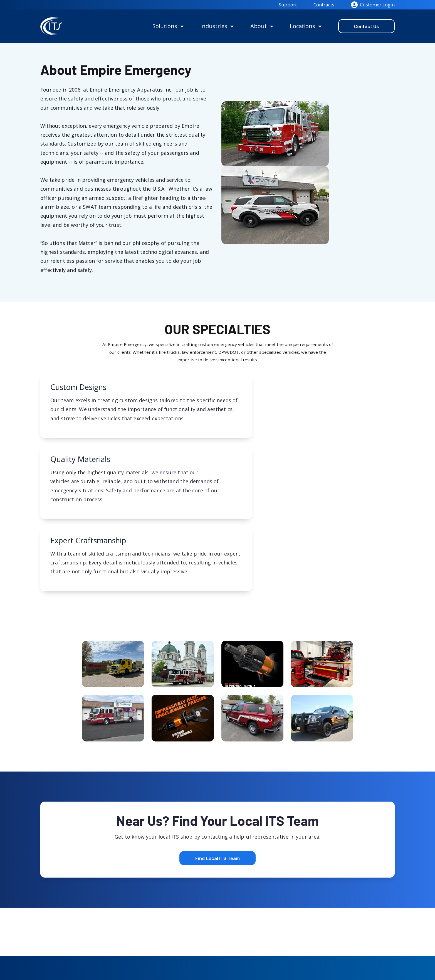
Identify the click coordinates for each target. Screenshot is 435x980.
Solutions (165, 26)
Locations (302, 26)
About (259, 26)
